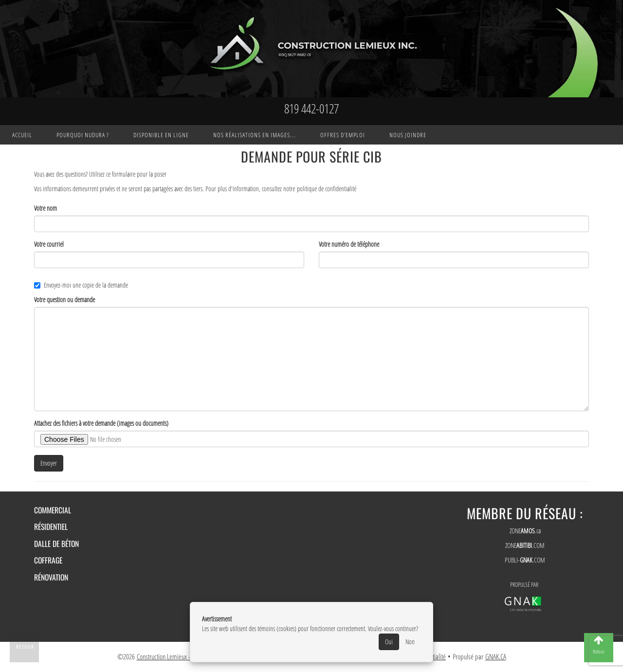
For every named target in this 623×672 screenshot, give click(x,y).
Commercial (53, 510)
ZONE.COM (525, 545)
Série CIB (356, 156)
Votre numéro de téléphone (349, 244)
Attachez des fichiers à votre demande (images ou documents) (101, 423)
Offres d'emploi (343, 135)
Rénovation (51, 577)
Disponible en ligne (161, 135)
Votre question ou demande (64, 300)
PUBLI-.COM (525, 560)
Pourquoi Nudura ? (83, 135)
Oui (389, 642)
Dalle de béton (56, 544)
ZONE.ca (525, 531)
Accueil (22, 135)
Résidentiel (51, 527)
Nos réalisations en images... (255, 135)
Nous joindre (408, 135)
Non (410, 642)
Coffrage (48, 560)
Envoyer (49, 463)
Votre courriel (49, 244)
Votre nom (46, 208)
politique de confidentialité (327, 189)
